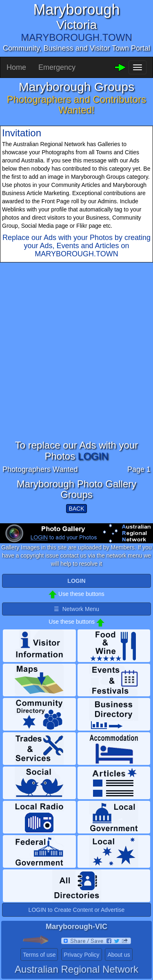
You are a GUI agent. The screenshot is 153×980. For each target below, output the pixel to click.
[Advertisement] (76, 363)
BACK (76, 509)
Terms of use (39, 955)
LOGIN (93, 456)
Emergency (57, 67)
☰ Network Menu (76, 609)
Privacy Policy (81, 955)
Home (16, 67)
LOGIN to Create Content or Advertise (77, 910)
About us (119, 955)
